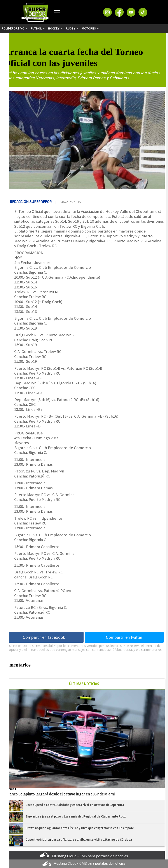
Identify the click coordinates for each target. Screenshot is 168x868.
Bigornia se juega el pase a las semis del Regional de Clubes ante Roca (76, 816)
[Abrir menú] (57, 12)
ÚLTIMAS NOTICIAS (84, 684)
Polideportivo (15, 29)
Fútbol (38, 29)
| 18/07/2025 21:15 (68, 202)
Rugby (72, 29)
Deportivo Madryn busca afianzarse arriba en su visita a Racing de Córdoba (79, 840)
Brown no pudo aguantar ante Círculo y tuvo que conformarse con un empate (80, 828)
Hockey (55, 29)
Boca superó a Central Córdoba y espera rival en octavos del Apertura (75, 805)
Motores (90, 29)
